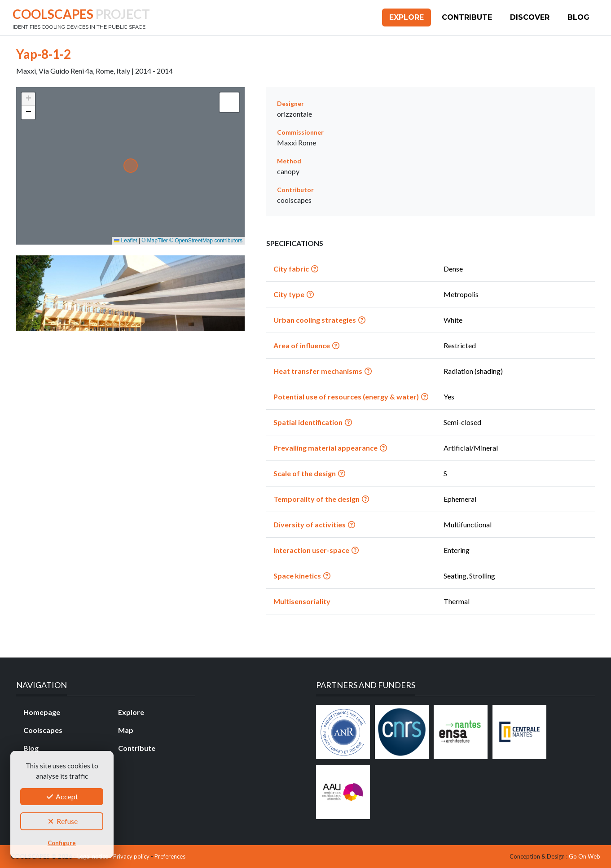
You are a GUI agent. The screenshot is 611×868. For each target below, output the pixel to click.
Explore (407, 17)
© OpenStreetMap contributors (206, 241)
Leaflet (125, 241)
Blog (578, 17)
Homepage (42, 712)
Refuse (62, 821)
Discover (530, 17)
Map (126, 730)
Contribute (467, 17)
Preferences (170, 856)
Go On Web (585, 856)
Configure (62, 843)
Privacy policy (131, 856)
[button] (28, 99)
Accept (62, 796)
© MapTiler (154, 241)
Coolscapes (43, 730)
